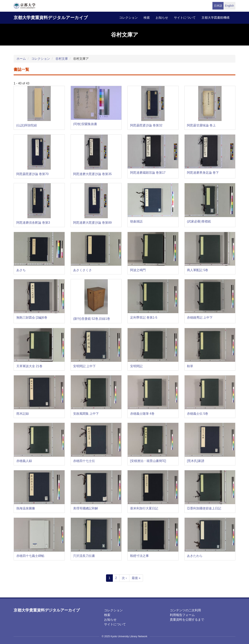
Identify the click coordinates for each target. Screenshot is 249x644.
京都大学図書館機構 (216, 18)
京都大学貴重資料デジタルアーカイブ (51, 18)
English (230, 6)
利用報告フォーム (182, 615)
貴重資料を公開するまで (187, 620)
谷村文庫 (62, 59)
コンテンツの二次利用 (185, 610)
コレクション (128, 18)
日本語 (218, 6)
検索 (147, 18)
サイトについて (185, 18)
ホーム (21, 59)
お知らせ (162, 18)
